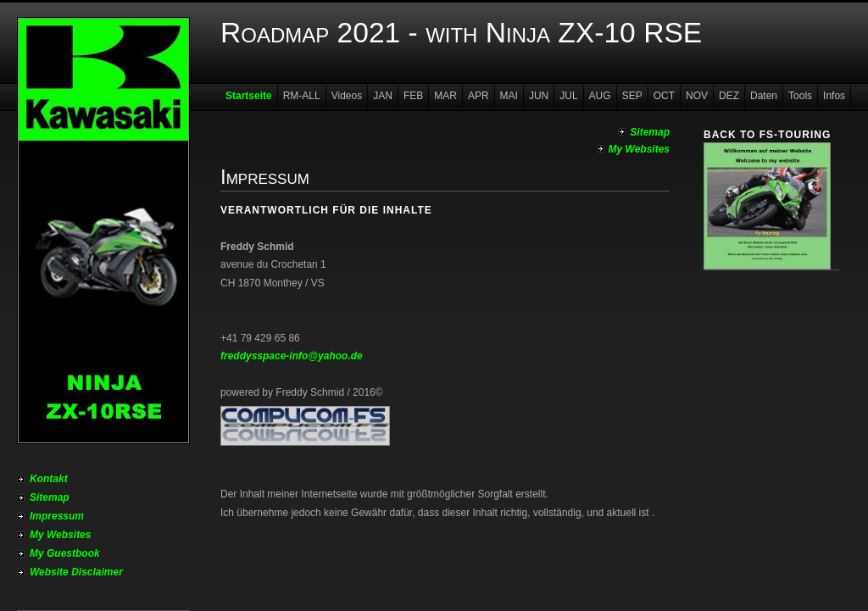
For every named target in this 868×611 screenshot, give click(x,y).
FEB (413, 96)
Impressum (57, 516)
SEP (632, 96)
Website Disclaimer (76, 572)
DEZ (729, 96)
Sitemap (50, 497)
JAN (383, 96)
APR (479, 96)
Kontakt (49, 479)
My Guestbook (65, 553)
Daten (764, 96)
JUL (568, 96)
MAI (509, 96)
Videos (347, 96)
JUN (539, 96)
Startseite (249, 96)
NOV (697, 96)
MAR (445, 96)
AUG (600, 96)
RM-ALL (302, 96)
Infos (834, 96)
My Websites (60, 535)
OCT (664, 96)
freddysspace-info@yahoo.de (292, 356)
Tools (800, 96)
